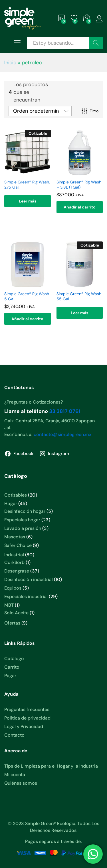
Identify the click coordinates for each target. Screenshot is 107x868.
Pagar (10, 676)
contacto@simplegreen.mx (62, 434)
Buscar (96, 43)
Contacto (14, 735)
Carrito (12, 667)
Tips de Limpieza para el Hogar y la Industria (51, 766)
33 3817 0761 (65, 411)
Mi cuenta (15, 775)
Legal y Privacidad (24, 727)
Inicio (10, 63)
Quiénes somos (21, 783)
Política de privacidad (27, 718)
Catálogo (14, 659)
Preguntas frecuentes (27, 709)
